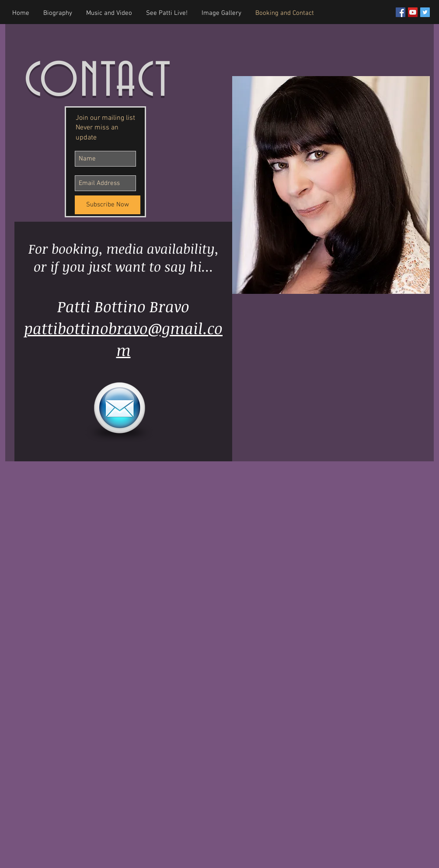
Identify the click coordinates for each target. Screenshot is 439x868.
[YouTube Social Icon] (413, 12)
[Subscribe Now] (108, 205)
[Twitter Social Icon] (425, 12)
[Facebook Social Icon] (401, 12)
